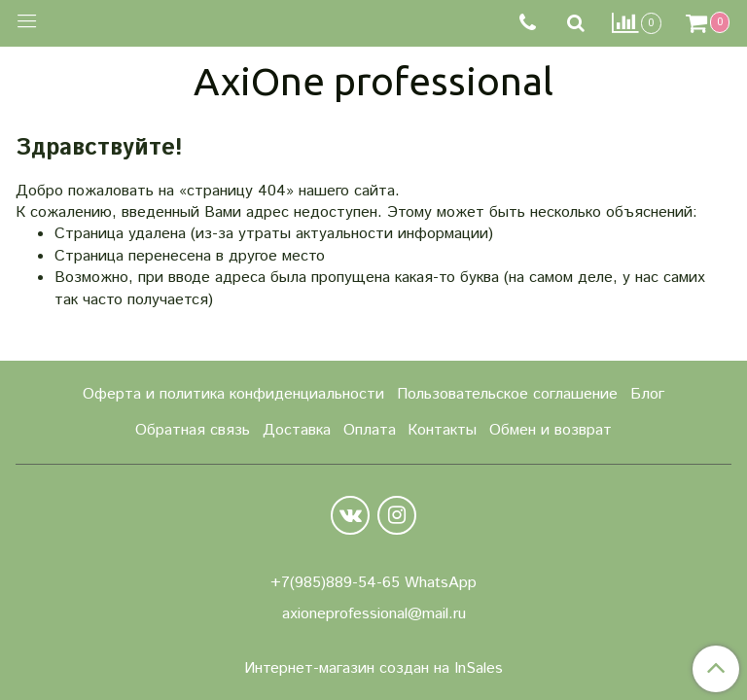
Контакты (442, 430)
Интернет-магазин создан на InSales (373, 669)
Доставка (297, 430)
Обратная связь (193, 430)
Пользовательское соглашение (507, 394)
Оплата (370, 430)
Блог (647, 394)
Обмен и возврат (551, 430)
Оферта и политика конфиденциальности (233, 394)
